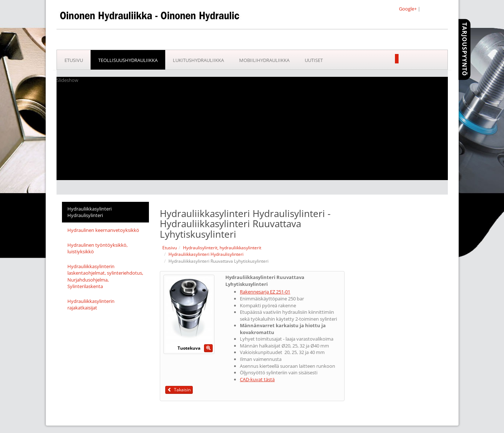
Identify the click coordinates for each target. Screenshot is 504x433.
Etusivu (74, 60)
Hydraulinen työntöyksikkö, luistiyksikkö (97, 248)
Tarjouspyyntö (465, 49)
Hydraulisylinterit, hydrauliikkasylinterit (222, 248)
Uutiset (314, 60)
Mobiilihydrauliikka (264, 60)
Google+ (408, 9)
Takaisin (179, 390)
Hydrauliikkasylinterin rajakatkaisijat (91, 305)
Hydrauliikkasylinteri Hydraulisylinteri (89, 212)
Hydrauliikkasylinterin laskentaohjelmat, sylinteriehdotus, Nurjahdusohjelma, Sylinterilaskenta (105, 276)
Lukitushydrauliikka (198, 60)
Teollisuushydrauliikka (128, 60)
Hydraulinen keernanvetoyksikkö (103, 230)
